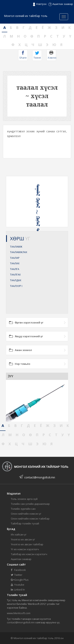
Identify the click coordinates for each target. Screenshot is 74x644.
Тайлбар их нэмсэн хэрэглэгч (29, 554)
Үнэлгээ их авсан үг (23, 539)
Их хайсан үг (19, 534)
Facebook (18, 570)
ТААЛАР (15, 258)
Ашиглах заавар (61, 4)
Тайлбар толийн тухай (25, 523)
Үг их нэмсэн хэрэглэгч (25, 549)
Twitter (17, 575)
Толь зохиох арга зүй (24, 499)
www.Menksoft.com (19, 613)
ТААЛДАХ (16, 280)
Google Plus (20, 580)
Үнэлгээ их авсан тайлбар (27, 544)
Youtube (18, 585)
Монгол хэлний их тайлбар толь (26, 16)
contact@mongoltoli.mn (40, 477)
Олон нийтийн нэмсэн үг (26, 514)
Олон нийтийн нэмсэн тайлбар (30, 519)
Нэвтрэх (40, 4)
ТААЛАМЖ (16, 247)
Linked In (18, 590)
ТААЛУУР (16, 286)
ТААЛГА (15, 269)
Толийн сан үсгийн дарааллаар (30, 504)
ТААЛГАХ (15, 275)
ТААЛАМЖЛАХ (19, 252)
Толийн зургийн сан (23, 509)
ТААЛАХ (15, 263)
